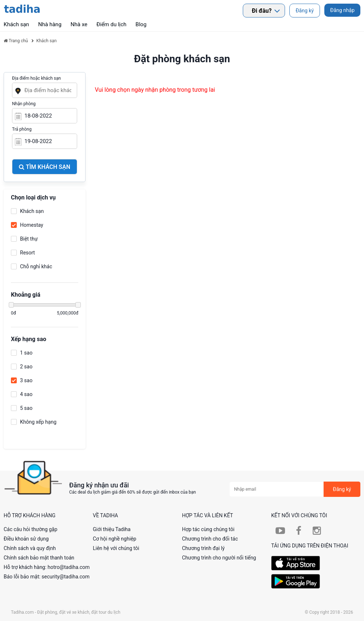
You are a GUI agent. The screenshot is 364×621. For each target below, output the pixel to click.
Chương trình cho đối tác (210, 539)
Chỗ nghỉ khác (36, 266)
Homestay (32, 225)
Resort (27, 253)
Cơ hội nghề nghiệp (114, 539)
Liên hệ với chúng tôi (116, 548)
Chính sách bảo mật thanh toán (39, 558)
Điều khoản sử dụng (26, 539)
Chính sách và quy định (30, 548)
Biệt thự (29, 239)
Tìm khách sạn (45, 167)
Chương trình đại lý (203, 548)
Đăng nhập (342, 10)
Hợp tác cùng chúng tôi (208, 529)
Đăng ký (305, 11)
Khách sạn (32, 211)
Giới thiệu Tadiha (112, 529)
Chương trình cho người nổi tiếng (219, 558)
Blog (141, 24)
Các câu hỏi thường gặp (31, 529)
